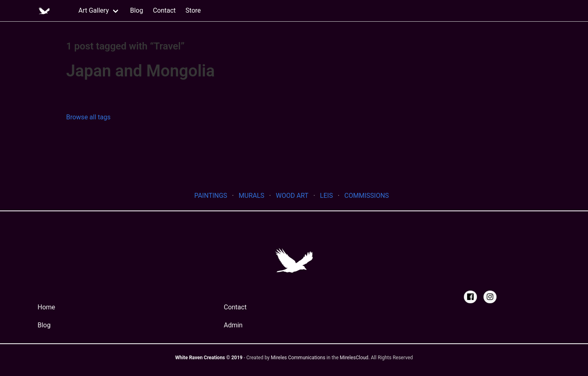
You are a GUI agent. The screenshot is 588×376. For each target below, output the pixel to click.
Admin (233, 325)
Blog (136, 10)
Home (46, 307)
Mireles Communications (298, 358)
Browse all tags (88, 117)
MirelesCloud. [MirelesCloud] (355, 358)
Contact (164, 10)
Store (193, 10)
